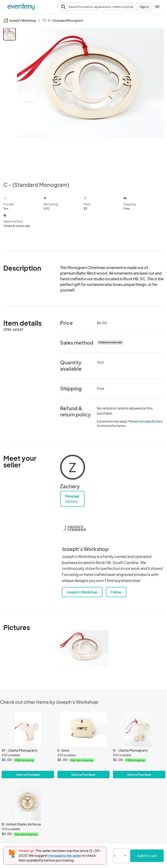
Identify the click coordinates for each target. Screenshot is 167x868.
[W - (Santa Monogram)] (28, 729)
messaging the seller (65, 855)
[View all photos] (90, 101)
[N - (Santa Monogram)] (139, 729)
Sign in (144, 7)
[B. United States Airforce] (28, 803)
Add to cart (147, 856)
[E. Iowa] (84, 729)
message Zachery (150, 421)
